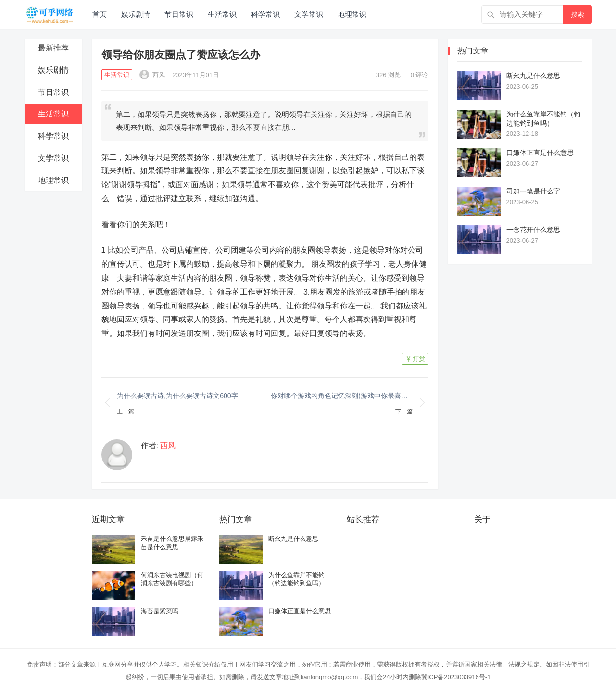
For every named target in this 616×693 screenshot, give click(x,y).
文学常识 (309, 14)
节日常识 (179, 14)
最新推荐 (53, 48)
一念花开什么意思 (533, 230)
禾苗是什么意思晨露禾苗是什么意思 (172, 543)
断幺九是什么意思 (533, 76)
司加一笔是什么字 (533, 191)
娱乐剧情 (136, 14)
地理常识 (352, 14)
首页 (100, 14)
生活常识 (222, 14)
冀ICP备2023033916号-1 (456, 677)
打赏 (419, 359)
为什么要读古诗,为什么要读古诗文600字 (177, 396)
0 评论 (420, 75)
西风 (152, 75)
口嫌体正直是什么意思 (540, 153)
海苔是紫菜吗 (160, 611)
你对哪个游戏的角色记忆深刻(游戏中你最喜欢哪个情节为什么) (341, 396)
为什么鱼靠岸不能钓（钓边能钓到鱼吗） (543, 118)
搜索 (578, 14)
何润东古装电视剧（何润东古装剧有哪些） (172, 579)
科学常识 (265, 14)
